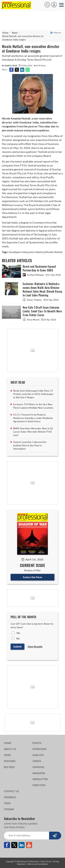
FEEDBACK (10, 797)
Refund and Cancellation (38, 864)
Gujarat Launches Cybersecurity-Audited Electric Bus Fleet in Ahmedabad (30, 445)
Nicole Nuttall (54, 252)
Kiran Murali (31, 320)
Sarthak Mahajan (34, 275)
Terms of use (46, 861)
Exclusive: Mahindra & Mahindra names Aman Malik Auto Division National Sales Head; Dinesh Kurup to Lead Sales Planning (42, 290)
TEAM (7, 803)
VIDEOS (37, 761)
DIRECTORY (39, 785)
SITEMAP (9, 809)
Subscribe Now (32, 577)
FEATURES (10, 761)
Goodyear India (18, 252)
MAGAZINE (39, 773)
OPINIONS (38, 767)
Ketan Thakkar (33, 300)
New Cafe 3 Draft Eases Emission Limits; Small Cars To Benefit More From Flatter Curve (42, 311)
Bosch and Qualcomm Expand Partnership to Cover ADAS (39, 268)
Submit (17, 647)
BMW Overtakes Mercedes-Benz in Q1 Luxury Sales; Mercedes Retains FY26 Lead (33, 432)
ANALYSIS (38, 755)
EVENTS (37, 743)
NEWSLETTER (40, 779)
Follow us (56, 33)
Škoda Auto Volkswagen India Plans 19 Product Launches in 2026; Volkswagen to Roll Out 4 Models (33, 394)
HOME (8, 743)
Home (6, 33)
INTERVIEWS (40, 749)
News (15, 33)
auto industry (36, 252)
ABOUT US (10, 749)
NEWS (7, 755)
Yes (18, 633)
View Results (35, 647)
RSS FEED (9, 767)
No (18, 638)
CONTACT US (12, 791)
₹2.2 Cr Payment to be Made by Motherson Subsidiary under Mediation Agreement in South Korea (33, 418)
